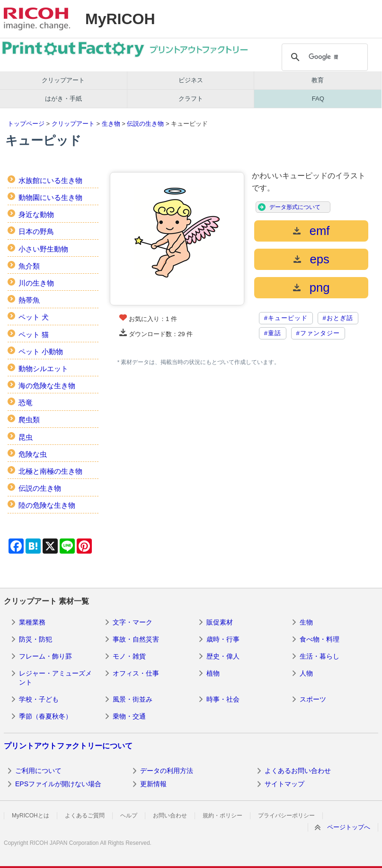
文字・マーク (133, 622)
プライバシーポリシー (286, 816)
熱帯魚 (29, 300)
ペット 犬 (34, 317)
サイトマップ (284, 784)
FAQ (318, 99)
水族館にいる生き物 (50, 180)
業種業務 (32, 622)
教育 (318, 80)
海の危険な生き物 (47, 386)
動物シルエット (43, 369)
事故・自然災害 (136, 639)
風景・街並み (133, 699)
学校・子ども (39, 699)
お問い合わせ (170, 816)
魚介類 (29, 266)
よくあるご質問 (85, 816)
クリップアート (63, 80)
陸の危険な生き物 (47, 505)
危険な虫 (33, 454)
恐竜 (26, 403)
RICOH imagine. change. (37, 19)
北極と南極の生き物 (50, 471)
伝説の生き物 (145, 124)
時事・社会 (223, 699)
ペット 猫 (34, 334)
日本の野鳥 (36, 231)
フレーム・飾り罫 (45, 656)
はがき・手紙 (63, 99)
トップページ (26, 124)
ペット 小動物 (41, 352)
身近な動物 (36, 214)
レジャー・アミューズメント (55, 678)
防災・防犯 (36, 639)
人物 (306, 673)
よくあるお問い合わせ (298, 771)
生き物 (111, 124)
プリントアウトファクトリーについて (68, 746)
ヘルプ (129, 816)
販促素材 (220, 622)
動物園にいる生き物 (50, 197)
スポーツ (313, 699)
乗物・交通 (129, 716)
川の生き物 (36, 283)
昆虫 (26, 437)
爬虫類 (29, 420)
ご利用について (38, 771)
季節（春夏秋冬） (45, 716)
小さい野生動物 (43, 249)
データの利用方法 (167, 771)
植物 (213, 673)
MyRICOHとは (31, 816)
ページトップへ (349, 827)
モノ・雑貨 (129, 656)
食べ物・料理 (320, 639)
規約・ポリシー (222, 816)
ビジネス (191, 80)
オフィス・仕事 (136, 673)
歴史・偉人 (223, 656)
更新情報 (153, 784)
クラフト (191, 99)
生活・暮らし (320, 656)
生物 (306, 622)
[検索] (324, 57)
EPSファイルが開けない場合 (58, 784)
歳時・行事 (223, 639)
